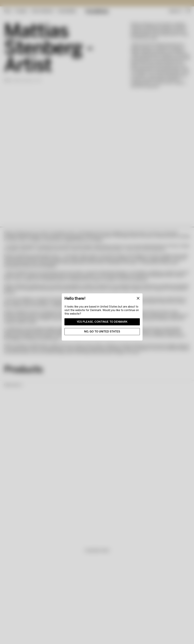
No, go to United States (102, 332)
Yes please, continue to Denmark (102, 322)
